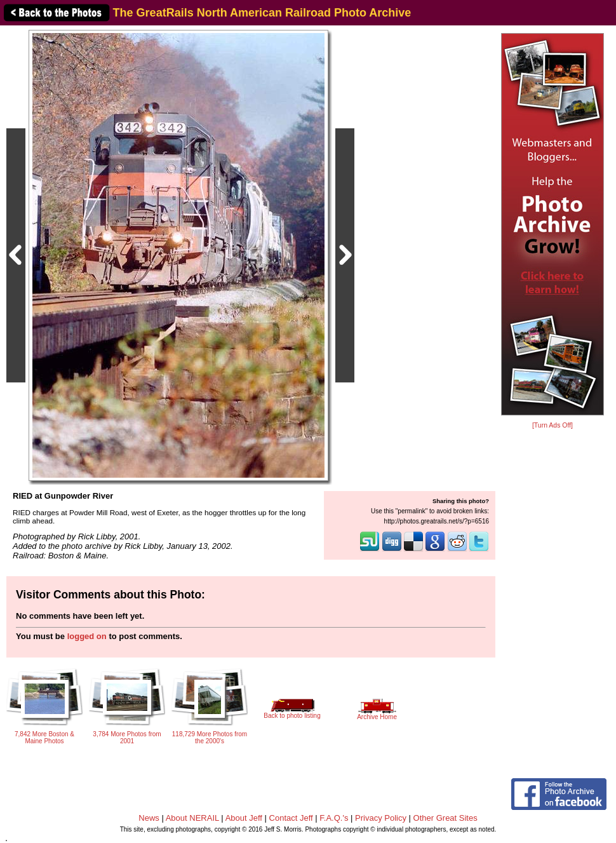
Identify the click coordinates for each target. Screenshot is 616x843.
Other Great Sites (445, 818)
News (149, 818)
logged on (87, 636)
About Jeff (244, 818)
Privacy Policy (381, 818)
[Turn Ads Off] (552, 425)
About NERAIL (192, 818)
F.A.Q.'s (334, 818)
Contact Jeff (291, 818)
